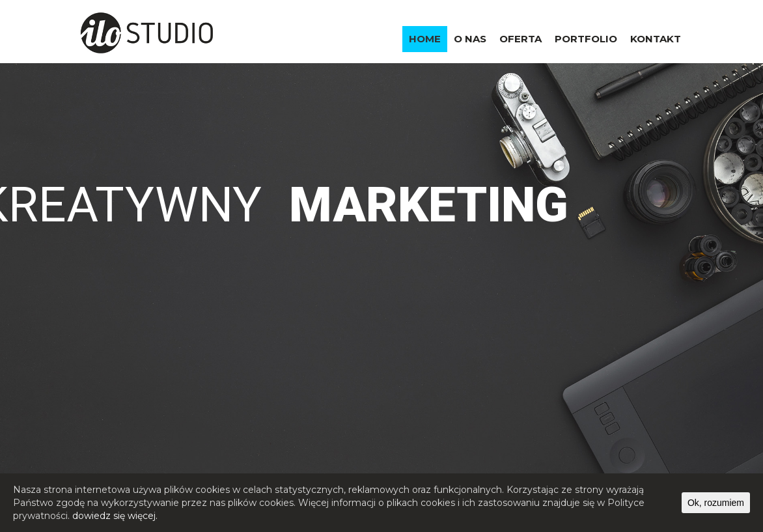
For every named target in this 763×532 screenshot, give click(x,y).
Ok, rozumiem (716, 503)
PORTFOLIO (586, 39)
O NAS (470, 39)
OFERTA (520, 39)
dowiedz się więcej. (115, 516)
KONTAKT (656, 39)
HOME (425, 39)
